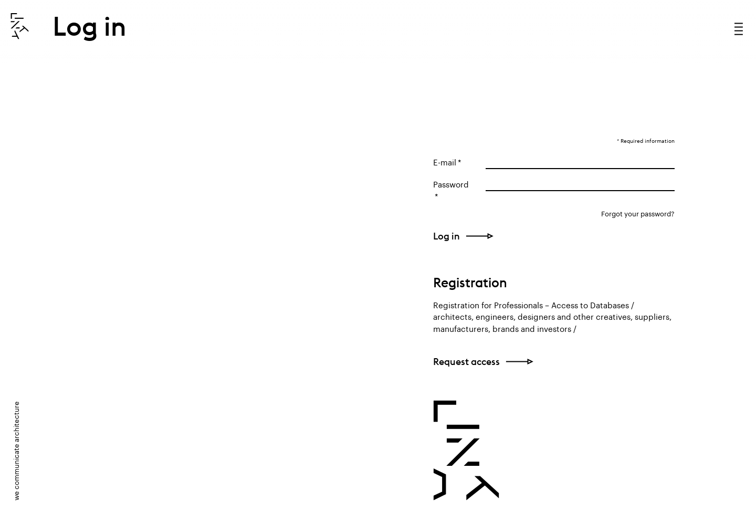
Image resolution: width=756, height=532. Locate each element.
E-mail (445, 161)
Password (451, 183)
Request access (466, 362)
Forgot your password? (638, 213)
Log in (447, 236)
